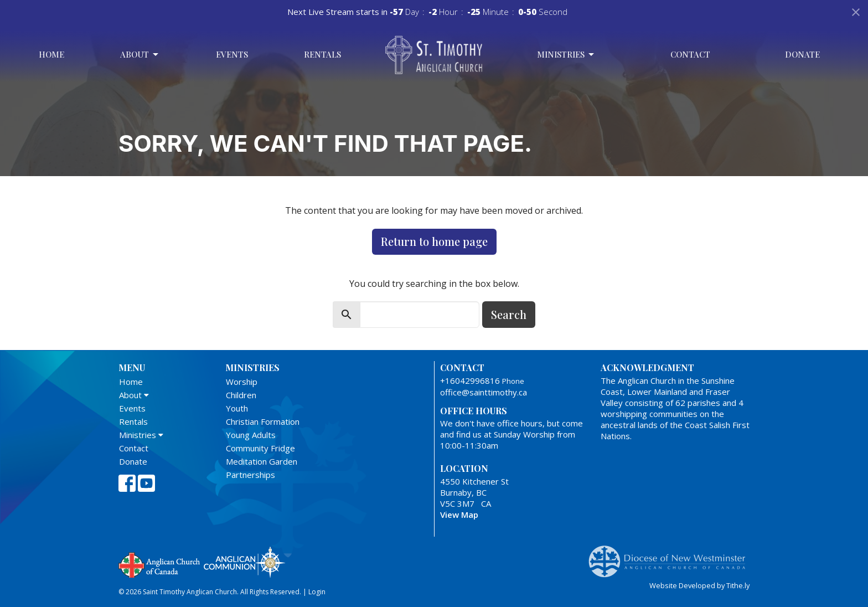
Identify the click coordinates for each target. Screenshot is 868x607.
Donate (802, 54)
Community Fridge (260, 448)
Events (232, 54)
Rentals (322, 54)
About (140, 55)
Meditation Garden (262, 461)
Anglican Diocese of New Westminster (671, 556)
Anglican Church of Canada (160, 564)
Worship (242, 382)
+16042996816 (470, 380)
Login (317, 592)
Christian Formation (263, 421)
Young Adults (251, 435)
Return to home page (434, 241)
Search (509, 314)
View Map (459, 515)
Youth (237, 408)
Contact (690, 54)
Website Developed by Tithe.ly (699, 585)
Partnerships (250, 475)
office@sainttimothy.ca (484, 392)
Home (51, 54)
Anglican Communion (244, 562)
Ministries (566, 55)
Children (241, 395)
